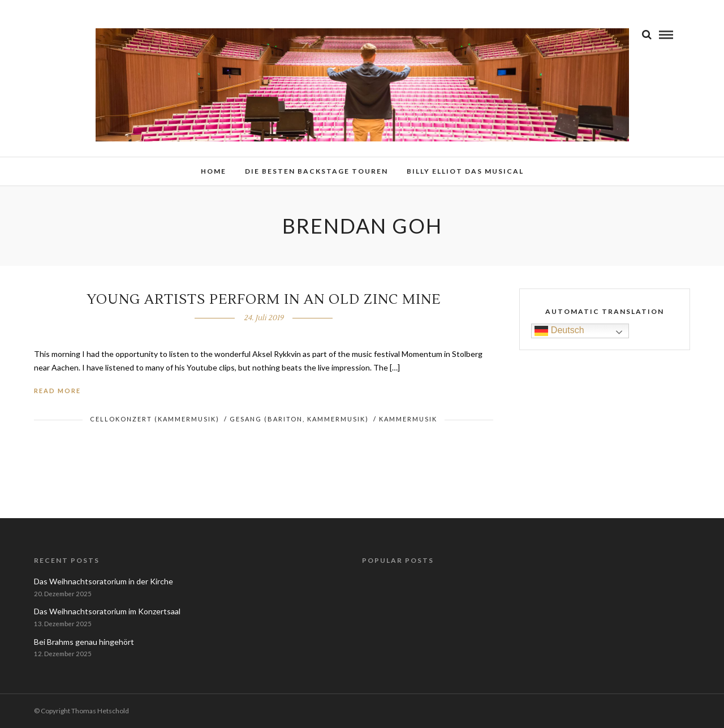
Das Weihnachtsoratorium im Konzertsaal (107, 611)
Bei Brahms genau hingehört (84, 642)
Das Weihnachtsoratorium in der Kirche (104, 581)
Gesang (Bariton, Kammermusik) (299, 419)
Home (214, 171)
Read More (57, 391)
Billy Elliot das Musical (465, 171)
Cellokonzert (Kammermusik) (155, 419)
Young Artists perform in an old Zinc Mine (264, 300)
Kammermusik (408, 419)
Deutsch (559, 331)
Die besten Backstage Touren (316, 171)
